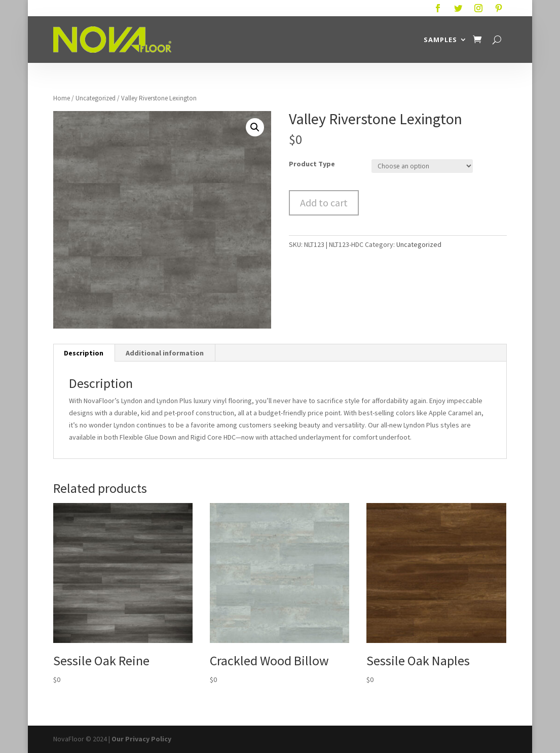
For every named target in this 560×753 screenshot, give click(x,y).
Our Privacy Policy (141, 739)
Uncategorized (96, 98)
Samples (440, 40)
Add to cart (324, 203)
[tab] (84, 353)
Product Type (312, 164)
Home (62, 98)
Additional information (165, 353)
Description (84, 353)
